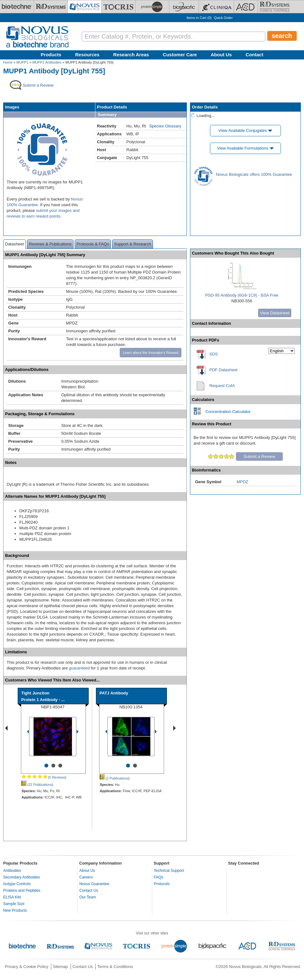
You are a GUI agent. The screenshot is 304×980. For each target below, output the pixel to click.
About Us (221, 55)
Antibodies (12, 871)
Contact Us (89, 891)
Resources (87, 55)
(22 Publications (37, 785)
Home (8, 62)
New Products (15, 910)
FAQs (159, 877)
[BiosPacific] (184, 7)
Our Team (88, 897)
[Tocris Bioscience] (118, 7)
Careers (86, 877)
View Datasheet (275, 313)
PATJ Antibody (114, 693)
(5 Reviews (43, 777)
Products (51, 55)
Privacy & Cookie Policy (26, 967)
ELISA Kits (12, 897)
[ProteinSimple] (152, 7)
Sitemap (60, 967)
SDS (214, 354)
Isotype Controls (17, 884)
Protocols (162, 884)
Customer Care (180, 55)
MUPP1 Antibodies (47, 62)
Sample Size (14, 904)
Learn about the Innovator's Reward (151, 353)
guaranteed (79, 668)
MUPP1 (22, 62)
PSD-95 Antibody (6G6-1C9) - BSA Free (242, 295)
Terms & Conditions (115, 967)
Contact (255, 55)
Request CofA (222, 386)
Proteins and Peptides (22, 891)
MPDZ (242, 482)
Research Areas (131, 55)
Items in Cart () (199, 18)
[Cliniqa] (216, 7)
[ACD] (246, 7)
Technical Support (169, 871)
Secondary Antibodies (22, 877)
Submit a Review (259, 456)
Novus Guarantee (94, 884)
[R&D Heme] (275, 7)
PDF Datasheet (223, 370)
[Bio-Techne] (17, 7)
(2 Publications (114, 778)
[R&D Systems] (51, 7)
